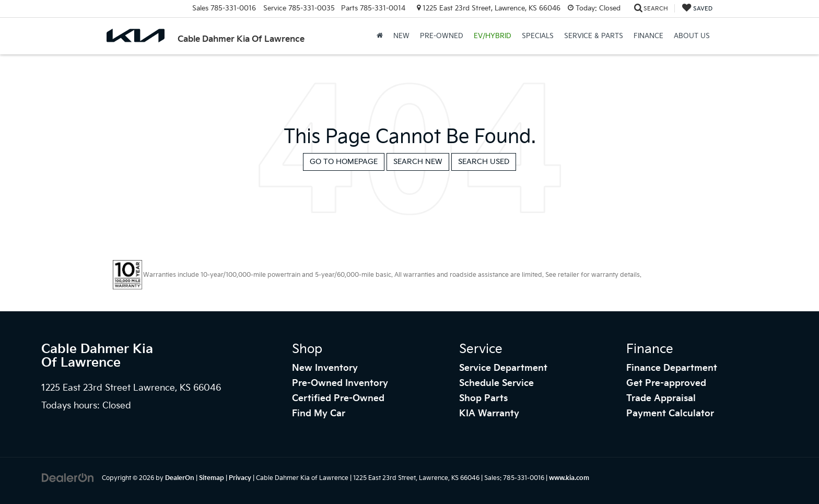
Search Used (484, 162)
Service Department (503, 368)
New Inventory (325, 368)
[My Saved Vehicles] (697, 9)
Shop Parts (483, 398)
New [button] (401, 36)
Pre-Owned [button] (442, 36)
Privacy (240, 478)
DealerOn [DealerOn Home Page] (180, 478)
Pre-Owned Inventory (340, 383)
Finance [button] (648, 36)
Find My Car (319, 414)
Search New (418, 162)
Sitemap (212, 478)
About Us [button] (692, 36)
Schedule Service (496, 383)
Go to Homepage (344, 162)
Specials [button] (538, 36)
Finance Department (672, 368)
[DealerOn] (68, 478)
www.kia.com (569, 478)
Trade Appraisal (661, 398)
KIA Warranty (489, 414)
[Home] (380, 36)
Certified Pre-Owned (338, 398)
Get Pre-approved (666, 383)
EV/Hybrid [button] (493, 36)
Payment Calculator (670, 414)
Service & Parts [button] (594, 36)
